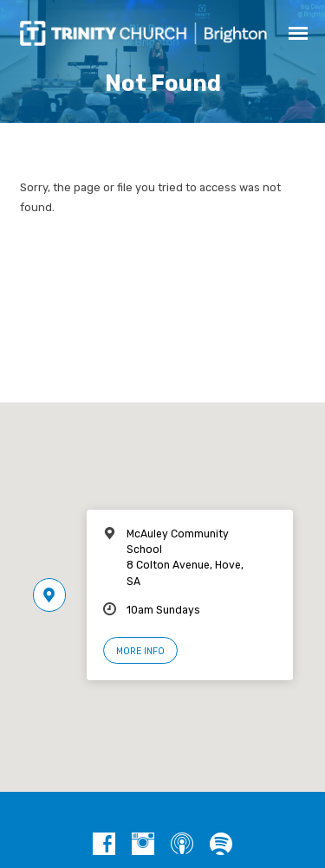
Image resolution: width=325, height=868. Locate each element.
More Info (140, 651)
